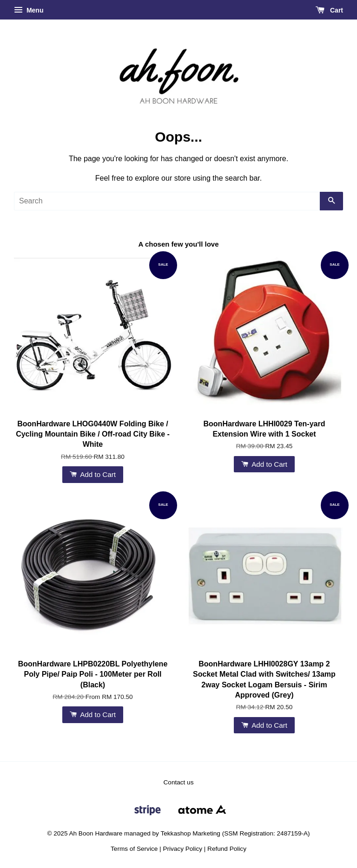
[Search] (167, 201)
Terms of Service (134, 849)
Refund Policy (227, 849)
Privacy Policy (182, 849)
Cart (329, 10)
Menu (29, 10)
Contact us (179, 782)
